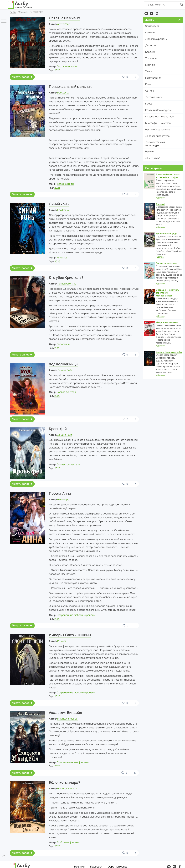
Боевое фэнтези (66, 392)
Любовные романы (156, 39)
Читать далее (21, 77)
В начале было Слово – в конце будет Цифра (168, 176)
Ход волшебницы (64, 364)
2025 (57, 70)
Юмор (149, 84)
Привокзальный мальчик (70, 87)
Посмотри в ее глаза (167, 263)
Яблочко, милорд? (65, 782)
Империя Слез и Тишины (70, 635)
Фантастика (152, 26)
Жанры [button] (163, 20)
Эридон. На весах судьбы (169, 352)
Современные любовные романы (76, 615)
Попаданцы (63, 344)
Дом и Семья (153, 158)
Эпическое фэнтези (68, 464)
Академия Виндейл (65, 713)
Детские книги (65, 184)
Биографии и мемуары (158, 123)
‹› (160, 198)
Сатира (150, 91)
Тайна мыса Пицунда (166, 234)
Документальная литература (155, 144)
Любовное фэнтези (68, 842)
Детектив (151, 45)
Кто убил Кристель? (66, 278)
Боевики (150, 52)
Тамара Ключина (67, 284)
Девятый (160, 204)
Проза (149, 104)
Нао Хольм (63, 93)
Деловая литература (157, 136)
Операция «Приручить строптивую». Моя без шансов (167, 293)
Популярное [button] (153, 168)
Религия (150, 151)
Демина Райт (65, 370)
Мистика (62, 258)
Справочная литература (159, 117)
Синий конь (59, 204)
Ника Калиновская (68, 719)
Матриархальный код (167, 322)
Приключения (153, 78)
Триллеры (151, 58)
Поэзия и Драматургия (158, 110)
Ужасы (149, 71)
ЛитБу (13, 12)
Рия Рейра (63, 500)
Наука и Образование (158, 129)
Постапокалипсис (67, 66)
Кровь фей (58, 429)
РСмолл (62, 641)
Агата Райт (64, 24)
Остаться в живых (64, 18)
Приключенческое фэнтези (73, 762)
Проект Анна (60, 493)
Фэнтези (150, 32)
